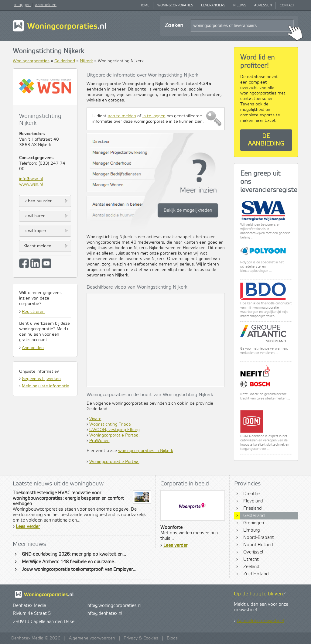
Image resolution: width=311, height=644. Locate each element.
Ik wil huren (34, 216)
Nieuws (240, 5)
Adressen (263, 5)
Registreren (33, 312)
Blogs (172, 638)
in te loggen (154, 116)
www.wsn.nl (31, 184)
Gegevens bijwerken (41, 379)
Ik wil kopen (35, 231)
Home (144, 5)
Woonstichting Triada (110, 424)
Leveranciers (213, 5)
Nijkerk (86, 61)
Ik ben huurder (38, 201)
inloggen (22, 5)
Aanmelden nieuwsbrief (261, 621)
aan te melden (122, 116)
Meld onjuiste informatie (46, 386)
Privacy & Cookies (141, 638)
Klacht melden (37, 246)
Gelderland (65, 61)
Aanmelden (33, 348)
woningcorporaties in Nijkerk (146, 451)
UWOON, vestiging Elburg (114, 430)
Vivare (95, 419)
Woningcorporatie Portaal (114, 435)
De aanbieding (266, 140)
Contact (287, 5)
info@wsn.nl (31, 179)
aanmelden (46, 5)
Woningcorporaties (175, 5)
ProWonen (99, 441)
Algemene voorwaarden (92, 638)
